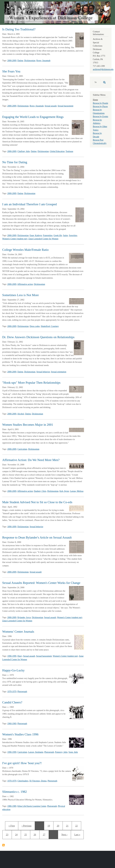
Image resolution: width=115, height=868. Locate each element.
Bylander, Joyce (24, 617)
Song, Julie (73, 752)
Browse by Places (100, 106)
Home (95, 100)
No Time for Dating (15, 162)
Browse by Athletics (97, 122)
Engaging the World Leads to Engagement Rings (33, 117)
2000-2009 (12, 61)
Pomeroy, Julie (61, 752)
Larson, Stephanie (36, 752)
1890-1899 (12, 527)
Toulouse (69, 151)
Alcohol (21, 414)
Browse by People (100, 103)
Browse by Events (100, 116)
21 (68, 825)
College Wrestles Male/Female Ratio (25, 250)
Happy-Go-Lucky (13, 670)
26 (36, 834)
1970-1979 (12, 692)
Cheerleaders (23, 781)
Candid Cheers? (12, 702)
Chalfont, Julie (24, 151)
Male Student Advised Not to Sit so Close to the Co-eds (37, 502)
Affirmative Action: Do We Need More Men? (31, 460)
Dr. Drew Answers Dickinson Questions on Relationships (38, 337)
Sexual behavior (43, 372)
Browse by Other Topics (100, 128)
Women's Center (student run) (15, 239)
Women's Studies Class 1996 (20, 734)
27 (45, 834)
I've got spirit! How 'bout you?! (22, 763)
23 (9, 834)
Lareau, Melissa (77, 491)
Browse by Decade (97, 135)
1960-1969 (12, 724)
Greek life (58, 235)
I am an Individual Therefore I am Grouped (29, 204)
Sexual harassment (66, 106)
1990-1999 (12, 656)
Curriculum (22, 449)
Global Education (57, 151)
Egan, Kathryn (36, 235)
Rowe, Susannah (43, 61)
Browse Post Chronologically (100, 142)
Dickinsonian (30, 61)
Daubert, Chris (40, 491)
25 (27, 834)
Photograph (22, 692)
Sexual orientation (59, 372)
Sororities (73, 235)
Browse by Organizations (99, 111)
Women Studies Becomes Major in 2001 (28, 425)
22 (77, 825)
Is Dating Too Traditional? (19, 29)
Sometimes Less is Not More (21, 295)
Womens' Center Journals (18, 632)
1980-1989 (12, 806)
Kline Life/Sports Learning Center (32, 806)
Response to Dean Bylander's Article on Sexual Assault (37, 537)
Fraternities (48, 235)
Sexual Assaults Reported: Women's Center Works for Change (41, 583)
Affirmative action (25, 284)
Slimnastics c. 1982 (15, 792)
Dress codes (35, 326)
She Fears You (11, 71)
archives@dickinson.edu (103, 69)
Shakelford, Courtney (50, 326)
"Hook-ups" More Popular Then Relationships (31, 383)
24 (17, 834)
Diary (20, 656)
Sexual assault (51, 106)
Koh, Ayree (64, 491)
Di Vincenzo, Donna (38, 781)
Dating (20, 61)
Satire (66, 235)
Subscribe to (3, 845)
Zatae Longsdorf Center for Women (43, 239)
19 (50, 825)
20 (59, 825)
